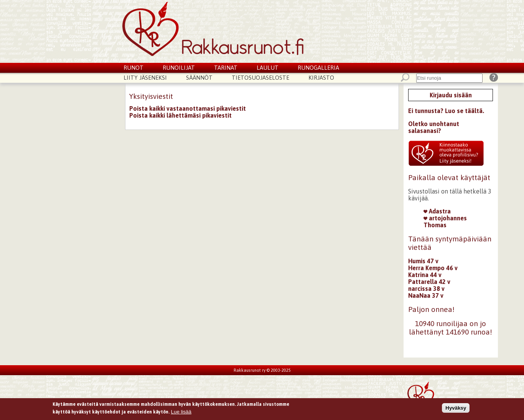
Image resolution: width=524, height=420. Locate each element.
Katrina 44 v (425, 275)
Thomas (435, 225)
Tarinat (226, 68)
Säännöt (199, 78)
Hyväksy (456, 409)
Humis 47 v (423, 261)
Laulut (268, 68)
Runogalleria (318, 68)
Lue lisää (181, 413)
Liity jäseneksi (145, 78)
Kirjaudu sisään (451, 95)
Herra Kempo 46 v (433, 268)
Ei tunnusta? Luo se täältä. (446, 111)
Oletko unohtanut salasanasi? (434, 127)
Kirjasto (321, 78)
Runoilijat (179, 68)
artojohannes (445, 218)
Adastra (437, 211)
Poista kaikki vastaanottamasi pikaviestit (188, 108)
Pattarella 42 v (429, 282)
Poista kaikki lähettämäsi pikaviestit (180, 115)
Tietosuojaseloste (260, 78)
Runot (133, 68)
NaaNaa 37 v (426, 295)
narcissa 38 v (426, 289)
